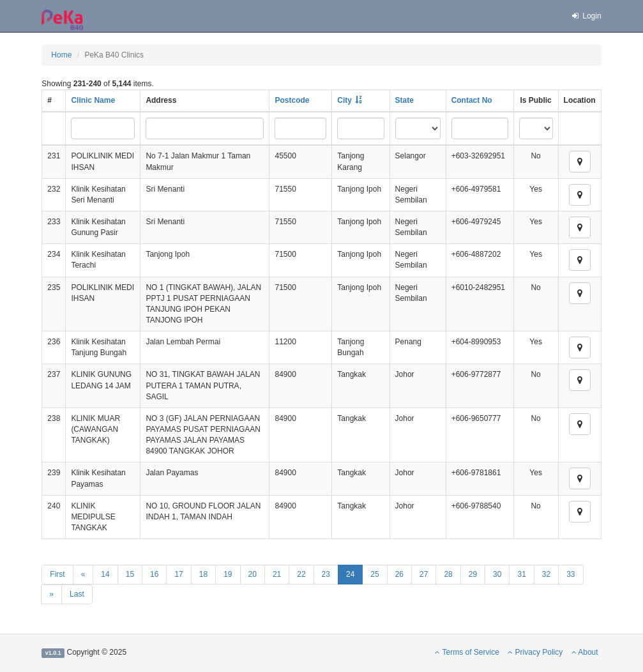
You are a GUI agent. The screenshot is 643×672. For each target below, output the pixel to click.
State (405, 100)
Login (586, 16)
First (57, 574)
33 (571, 574)
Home (61, 55)
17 (178, 574)
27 (424, 574)
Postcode (292, 100)
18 (203, 574)
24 (350, 574)
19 (228, 574)
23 (326, 574)
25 (374, 574)
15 (130, 574)
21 (277, 574)
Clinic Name (93, 100)
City (344, 100)
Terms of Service (467, 652)
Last (77, 594)
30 (497, 574)
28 (448, 574)
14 (105, 574)
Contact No (472, 100)
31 (521, 574)
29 (473, 574)
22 (301, 574)
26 (399, 574)
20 (253, 574)
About (585, 652)
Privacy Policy (535, 652)
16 (154, 574)
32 (546, 574)
